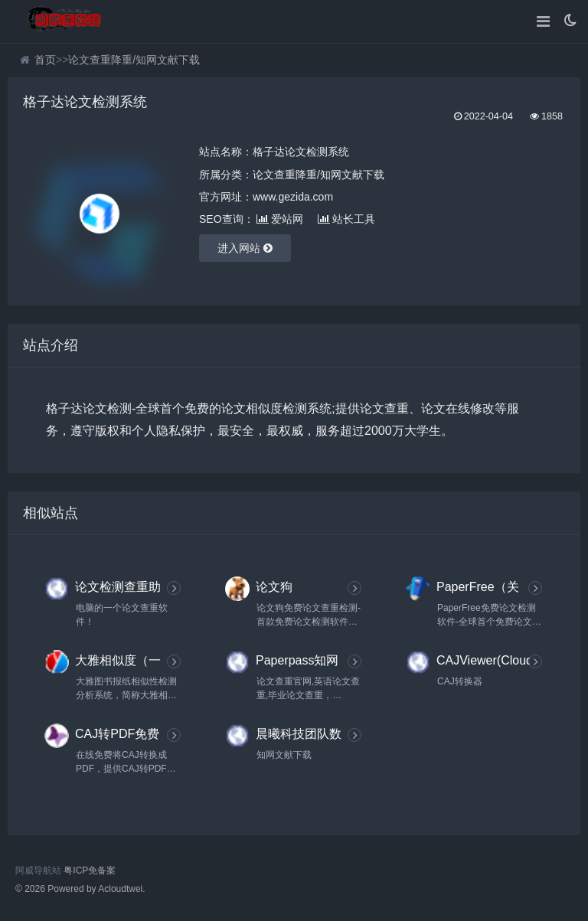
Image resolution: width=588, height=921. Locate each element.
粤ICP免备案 (90, 870)
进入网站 (245, 248)
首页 (45, 60)
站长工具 (346, 219)
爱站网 (280, 219)
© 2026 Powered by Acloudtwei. (80, 889)
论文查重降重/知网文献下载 (134, 60)
